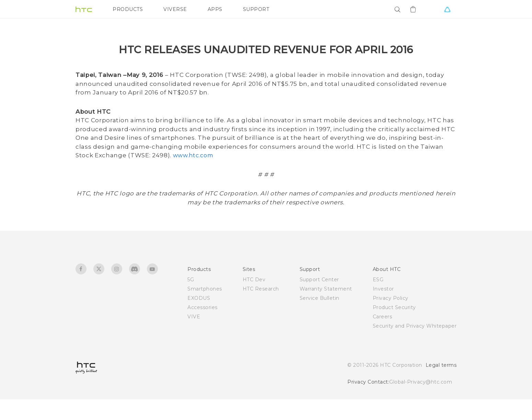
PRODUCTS (128, 9)
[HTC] (84, 9)
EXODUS (199, 319)
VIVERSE (175, 9)
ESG (378, 300)
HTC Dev (254, 300)
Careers (383, 337)
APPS (215, 9)
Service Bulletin (320, 319)
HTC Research (261, 309)
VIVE (194, 337)
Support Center (319, 300)
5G (191, 300)
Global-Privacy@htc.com (421, 402)
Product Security (394, 328)
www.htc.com (193, 176)
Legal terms (441, 386)
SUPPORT (256, 9)
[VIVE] (447, 9)
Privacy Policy (391, 319)
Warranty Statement (326, 309)
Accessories (203, 328)
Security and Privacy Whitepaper (415, 347)
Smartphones (205, 309)
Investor (383, 309)
